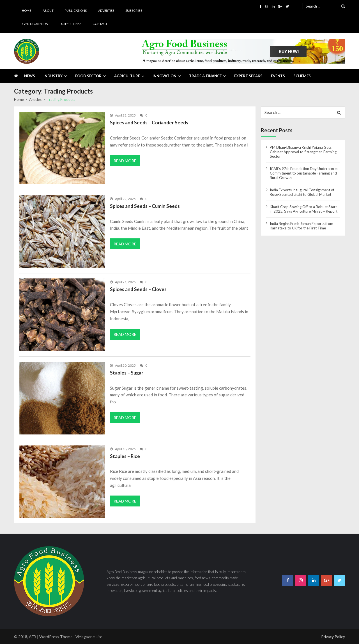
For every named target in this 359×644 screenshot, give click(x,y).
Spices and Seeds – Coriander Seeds (149, 123)
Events (278, 76)
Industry (53, 76)
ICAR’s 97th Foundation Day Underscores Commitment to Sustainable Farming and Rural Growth (304, 173)
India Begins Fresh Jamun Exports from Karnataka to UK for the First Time (302, 226)
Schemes (302, 76)
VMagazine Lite (89, 637)
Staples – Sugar (127, 373)
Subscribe (134, 11)
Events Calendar (36, 24)
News (30, 76)
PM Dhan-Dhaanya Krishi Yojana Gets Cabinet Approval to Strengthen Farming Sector (303, 152)
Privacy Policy (333, 637)
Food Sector (88, 76)
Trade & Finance (205, 76)
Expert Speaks (248, 76)
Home (27, 11)
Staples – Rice (125, 456)
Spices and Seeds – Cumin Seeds (145, 206)
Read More (125, 161)
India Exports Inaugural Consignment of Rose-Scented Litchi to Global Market (302, 192)
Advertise (106, 11)
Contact (100, 24)
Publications (76, 11)
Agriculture (127, 76)
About (48, 11)
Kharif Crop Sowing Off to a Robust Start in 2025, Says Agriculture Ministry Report (304, 209)
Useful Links (71, 24)
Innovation (164, 76)
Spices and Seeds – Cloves (138, 289)
